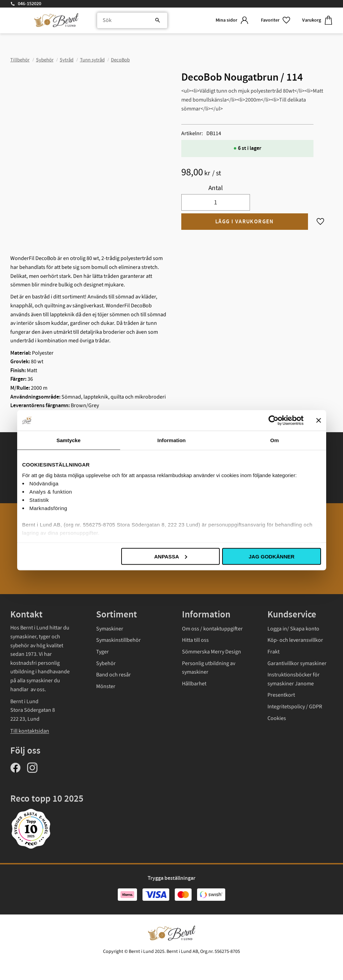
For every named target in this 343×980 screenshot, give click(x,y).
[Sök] (158, 21)
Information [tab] (171, 440)
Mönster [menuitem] (106, 686)
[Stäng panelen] (319, 420)
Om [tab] (275, 440)
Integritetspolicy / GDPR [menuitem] (295, 707)
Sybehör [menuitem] (106, 663)
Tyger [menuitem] (102, 652)
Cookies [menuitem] (277, 718)
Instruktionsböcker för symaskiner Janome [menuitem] (294, 679)
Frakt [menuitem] (273, 652)
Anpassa (171, 556)
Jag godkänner (271, 556)
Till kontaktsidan (30, 731)
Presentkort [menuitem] (281, 695)
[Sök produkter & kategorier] (132, 21)
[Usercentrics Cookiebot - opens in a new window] (273, 420)
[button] (276, 20)
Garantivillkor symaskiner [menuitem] (297, 663)
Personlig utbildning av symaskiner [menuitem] (209, 668)
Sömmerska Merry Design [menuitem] (211, 652)
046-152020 (30, 4)
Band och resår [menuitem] (113, 675)
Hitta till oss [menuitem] (195, 640)
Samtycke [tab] (68, 440)
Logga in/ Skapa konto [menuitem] (293, 629)
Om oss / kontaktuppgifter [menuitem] (212, 629)
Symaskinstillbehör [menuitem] (118, 640)
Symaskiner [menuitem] (110, 629)
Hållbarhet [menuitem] (194, 684)
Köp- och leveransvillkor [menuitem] (295, 640)
